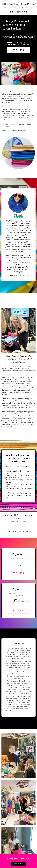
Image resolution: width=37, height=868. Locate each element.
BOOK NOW (18, 50)
